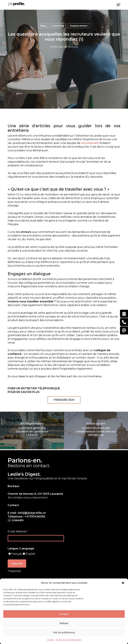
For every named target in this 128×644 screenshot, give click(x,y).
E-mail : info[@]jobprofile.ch (27, 513)
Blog (43, 26)
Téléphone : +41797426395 (26, 517)
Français (17, 554)
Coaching (58, 26)
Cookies (51, 640)
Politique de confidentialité (69, 640)
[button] (123, 583)
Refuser (64, 623)
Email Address (18, 531)
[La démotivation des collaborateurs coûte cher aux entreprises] (96, 430)
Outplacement (79, 26)
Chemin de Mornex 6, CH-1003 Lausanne (35, 494)
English (30, 554)
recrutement (90, 143)
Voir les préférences (64, 632)
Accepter (64, 614)
